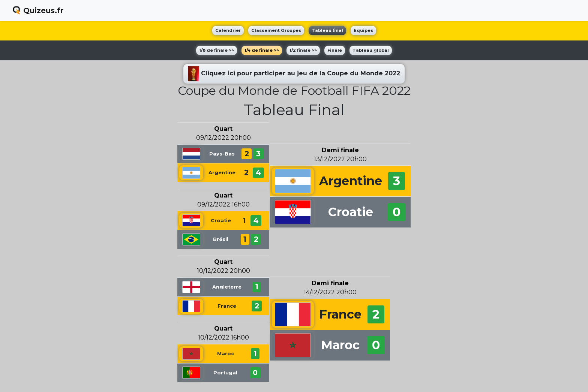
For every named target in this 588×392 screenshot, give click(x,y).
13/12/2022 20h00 (340, 159)
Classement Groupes (276, 30)
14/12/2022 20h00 (330, 292)
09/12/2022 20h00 (223, 138)
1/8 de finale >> (217, 50)
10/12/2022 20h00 (223, 271)
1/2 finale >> (303, 50)
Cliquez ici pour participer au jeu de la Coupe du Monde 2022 (294, 74)
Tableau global (371, 50)
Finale (335, 50)
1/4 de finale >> (262, 50)
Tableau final (327, 30)
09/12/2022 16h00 (223, 204)
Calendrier (228, 30)
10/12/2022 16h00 (223, 337)
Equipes (363, 30)
